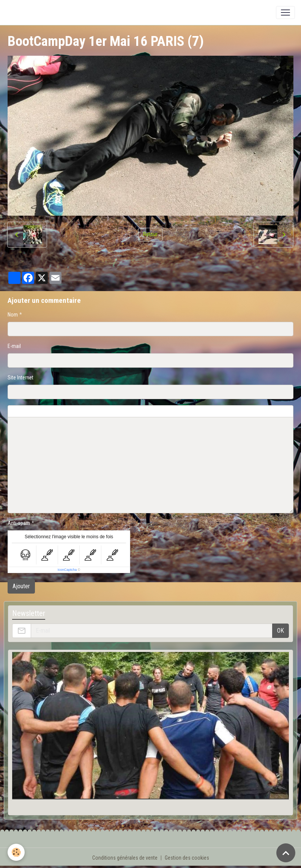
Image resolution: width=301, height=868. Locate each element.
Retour (150, 234)
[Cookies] (16, 852)
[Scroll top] (286, 853)
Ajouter (21, 586)
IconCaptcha (67, 570)
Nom (13, 315)
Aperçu (191, 411)
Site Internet (20, 378)
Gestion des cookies (187, 858)
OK (281, 631)
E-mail (14, 346)
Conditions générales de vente (125, 858)
